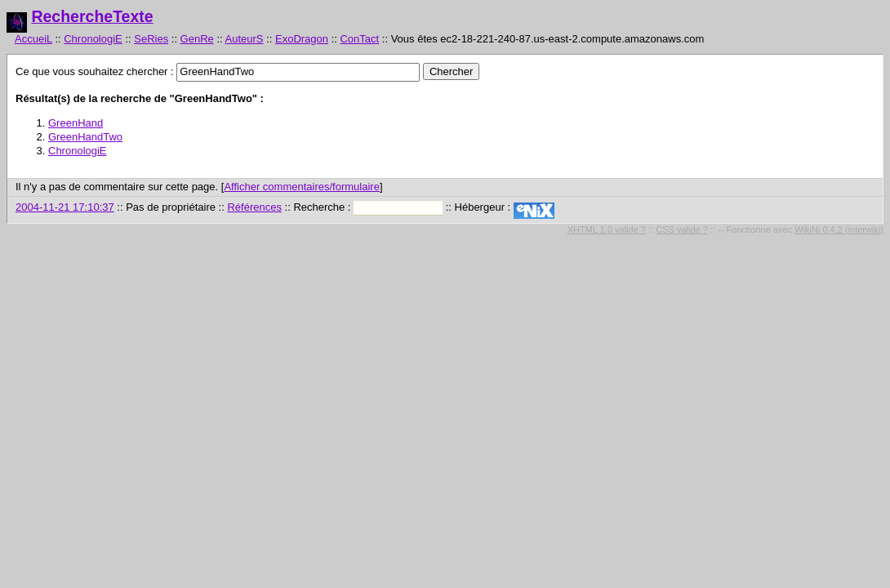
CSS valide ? (682, 229)
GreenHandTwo (85, 137)
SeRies (151, 39)
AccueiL (33, 39)
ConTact (359, 39)
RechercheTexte (92, 16)
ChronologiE (93, 39)
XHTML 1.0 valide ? (607, 229)
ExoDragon (302, 39)
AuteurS (245, 39)
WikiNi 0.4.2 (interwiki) (839, 229)
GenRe (197, 39)
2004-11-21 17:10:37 (65, 207)
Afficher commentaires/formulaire (302, 187)
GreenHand (76, 123)
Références (254, 207)
